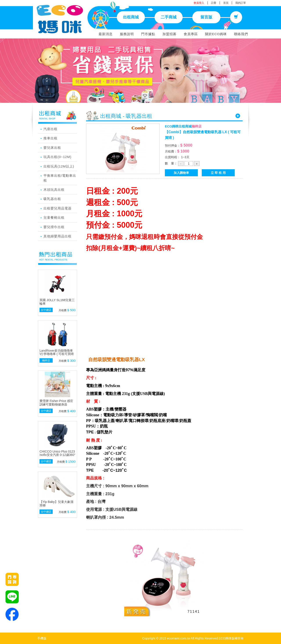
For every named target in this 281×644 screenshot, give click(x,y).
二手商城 (169, 17)
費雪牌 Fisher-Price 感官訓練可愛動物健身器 (56, 403)
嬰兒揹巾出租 (54, 227)
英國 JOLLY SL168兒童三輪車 (57, 302)
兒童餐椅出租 (54, 217)
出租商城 (131, 17)
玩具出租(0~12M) (57, 157)
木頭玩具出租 (54, 190)
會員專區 (191, 34)
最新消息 (106, 34)
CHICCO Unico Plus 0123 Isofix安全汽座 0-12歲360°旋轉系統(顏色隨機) (58, 455)
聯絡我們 (241, 34)
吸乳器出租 (52, 199)
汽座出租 (50, 129)
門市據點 (148, 34)
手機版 (42, 638)
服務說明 (127, 34)
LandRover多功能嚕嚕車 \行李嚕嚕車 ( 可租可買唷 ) (57, 354)
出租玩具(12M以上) (59, 166)
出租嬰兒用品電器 (58, 208)
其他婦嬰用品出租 (58, 236)
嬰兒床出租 (52, 148)
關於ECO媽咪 (216, 34)
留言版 (206, 17)
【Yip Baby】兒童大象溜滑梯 (56, 503)
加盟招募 (169, 34)
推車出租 (50, 138)
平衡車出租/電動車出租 (60, 178)
